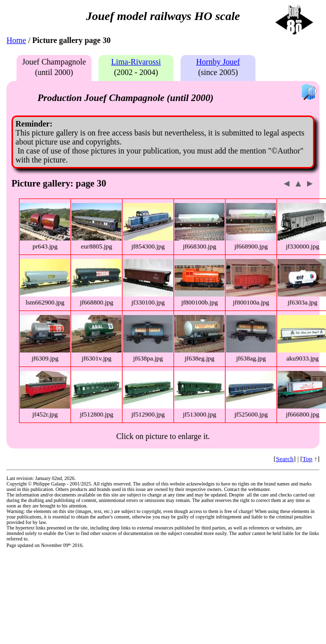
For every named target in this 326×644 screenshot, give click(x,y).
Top (307, 459)
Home (16, 40)
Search (285, 459)
